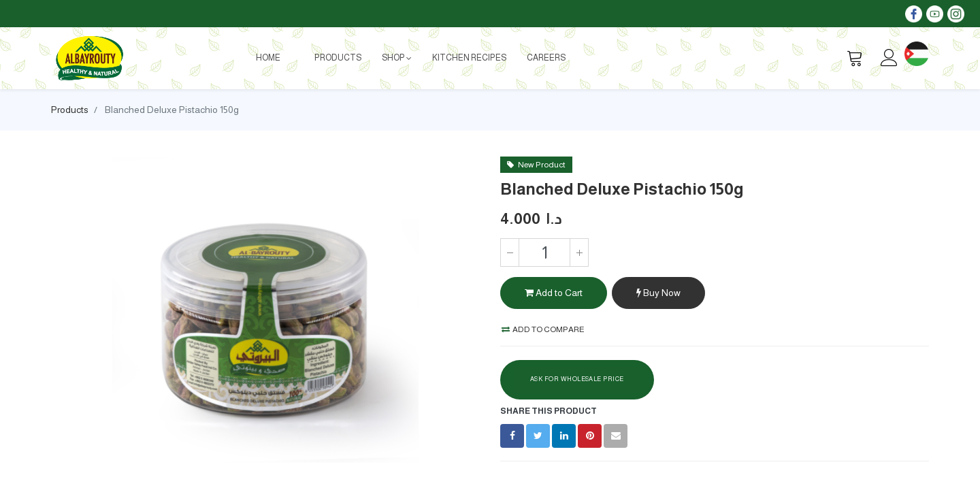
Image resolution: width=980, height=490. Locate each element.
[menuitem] (268, 58)
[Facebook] (512, 436)
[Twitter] (538, 436)
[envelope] (616, 436)
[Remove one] (510, 252)
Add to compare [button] (543, 329)
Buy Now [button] (658, 293)
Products (70, 110)
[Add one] (579, 252)
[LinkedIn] (564, 436)
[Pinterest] (590, 436)
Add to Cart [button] (554, 293)
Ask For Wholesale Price (577, 379)
